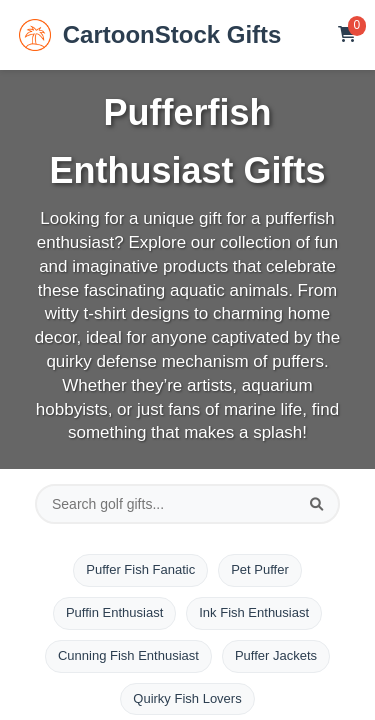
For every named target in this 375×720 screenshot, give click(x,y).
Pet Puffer (260, 569)
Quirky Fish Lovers (187, 698)
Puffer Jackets (276, 655)
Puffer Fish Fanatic (140, 569)
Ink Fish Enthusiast (254, 612)
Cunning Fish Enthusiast (128, 655)
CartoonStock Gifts (150, 35)
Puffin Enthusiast (114, 612)
